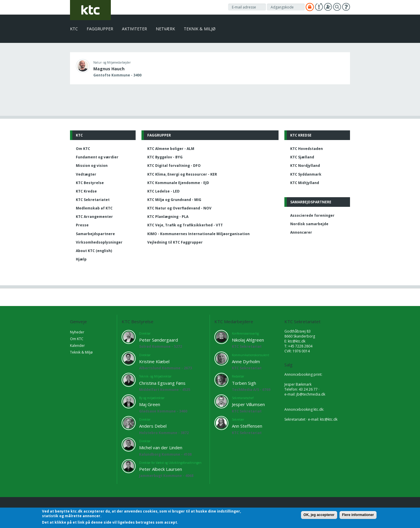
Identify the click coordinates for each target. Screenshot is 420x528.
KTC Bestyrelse (90, 183)
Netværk (165, 29)
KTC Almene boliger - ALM (171, 149)
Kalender (77, 346)
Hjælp (81, 259)
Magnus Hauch (109, 69)
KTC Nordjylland (305, 166)
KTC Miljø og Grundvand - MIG (174, 200)
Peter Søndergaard (159, 340)
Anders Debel (153, 426)
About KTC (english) (94, 251)
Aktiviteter (134, 29)
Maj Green (150, 404)
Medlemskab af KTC (94, 208)
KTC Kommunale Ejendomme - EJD (178, 183)
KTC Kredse (86, 191)
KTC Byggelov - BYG (165, 157)
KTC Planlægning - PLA (168, 217)
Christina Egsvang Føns (162, 383)
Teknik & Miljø (200, 29)
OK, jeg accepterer (319, 515)
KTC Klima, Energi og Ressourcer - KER (182, 174)
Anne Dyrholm (246, 361)
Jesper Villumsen (248, 404)
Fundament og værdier (97, 157)
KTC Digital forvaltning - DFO (174, 166)
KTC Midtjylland (305, 183)
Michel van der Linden (161, 447)
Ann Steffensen (247, 426)
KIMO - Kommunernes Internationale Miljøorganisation (198, 234)
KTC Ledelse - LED (163, 191)
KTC (74, 29)
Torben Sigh (244, 383)
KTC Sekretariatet (93, 200)
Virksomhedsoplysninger (99, 242)
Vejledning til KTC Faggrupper (175, 242)
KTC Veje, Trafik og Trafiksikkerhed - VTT (185, 225)
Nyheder (77, 332)
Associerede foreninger (312, 215)
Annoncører (301, 232)
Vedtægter (86, 174)
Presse (82, 225)
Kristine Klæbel (154, 361)
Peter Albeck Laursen (161, 469)
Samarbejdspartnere (95, 234)
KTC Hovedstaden (307, 149)
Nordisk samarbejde (309, 224)
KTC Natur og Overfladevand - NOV (179, 208)
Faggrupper (100, 29)
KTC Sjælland (302, 157)
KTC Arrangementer (94, 217)
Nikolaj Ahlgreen (248, 340)
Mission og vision (92, 166)
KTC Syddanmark (306, 174)
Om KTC (83, 149)
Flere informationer (358, 515)
